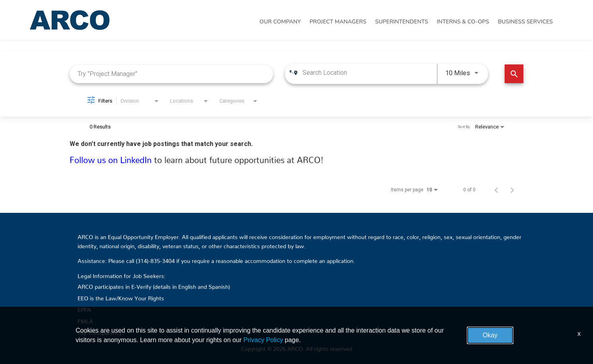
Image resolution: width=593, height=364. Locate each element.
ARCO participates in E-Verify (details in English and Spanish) (154, 285)
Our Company (280, 22)
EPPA (84, 308)
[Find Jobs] (514, 74)
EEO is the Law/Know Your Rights (121, 297)
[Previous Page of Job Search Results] (496, 190)
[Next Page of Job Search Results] (512, 190)
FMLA (85, 320)
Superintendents (401, 22)
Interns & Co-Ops (463, 22)
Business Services (525, 22)
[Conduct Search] (514, 74)
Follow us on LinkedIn (112, 158)
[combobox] (171, 74)
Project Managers (338, 22)
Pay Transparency (100, 331)
